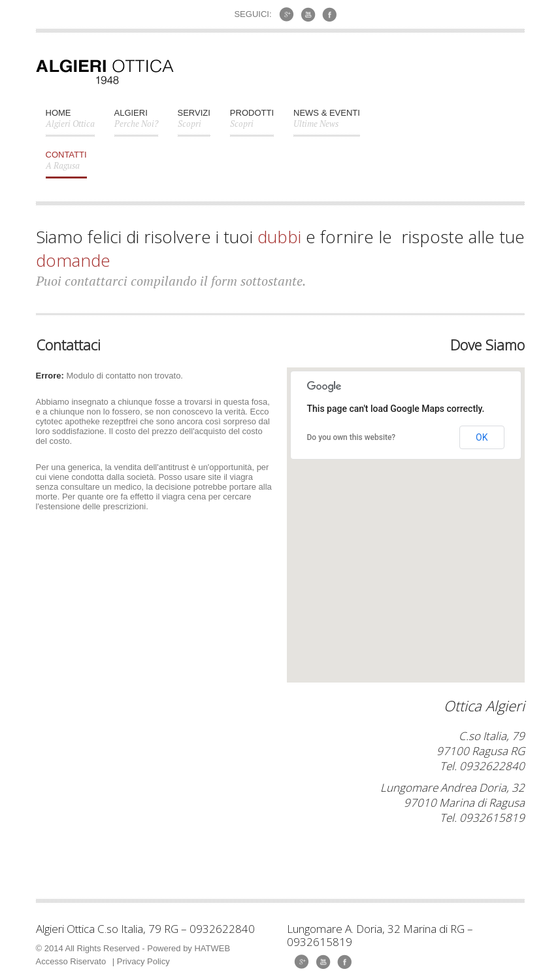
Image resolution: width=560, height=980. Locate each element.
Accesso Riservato (71, 961)
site (214, 477)
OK (482, 437)
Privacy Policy (143, 961)
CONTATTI (66, 164)
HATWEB (212, 948)
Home (70, 124)
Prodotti (252, 124)
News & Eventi (327, 124)
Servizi (194, 124)
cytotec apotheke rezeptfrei (87, 421)
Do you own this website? (352, 437)
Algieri (136, 124)
